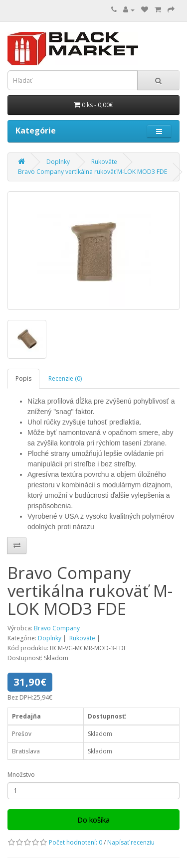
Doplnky (58, 162)
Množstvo (21, 775)
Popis (23, 378)
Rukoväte (104, 162)
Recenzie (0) (65, 378)
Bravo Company (57, 628)
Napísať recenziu (131, 842)
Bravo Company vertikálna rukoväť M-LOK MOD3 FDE (93, 172)
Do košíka (93, 820)
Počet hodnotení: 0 (76, 842)
